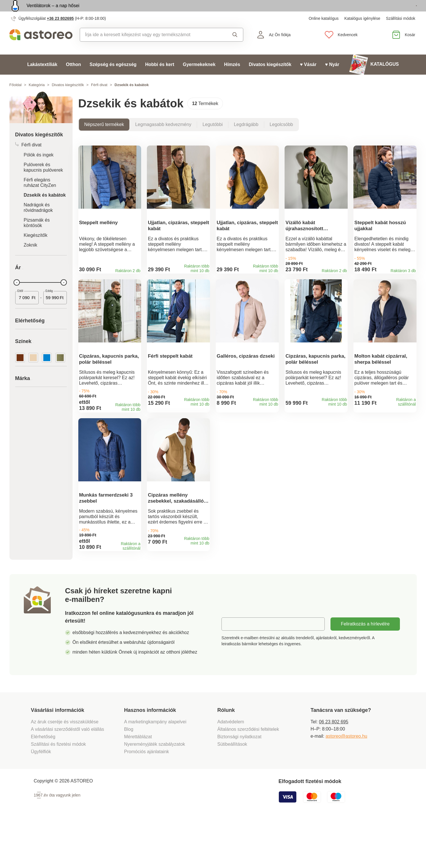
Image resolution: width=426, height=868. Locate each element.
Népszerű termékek (104, 138)
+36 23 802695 (60, 32)
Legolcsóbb (281, 138)
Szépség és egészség (113, 78)
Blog (129, 774)
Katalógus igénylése (362, 32)
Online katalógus (324, 32)
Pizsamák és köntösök (37, 236)
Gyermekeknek (199, 78)
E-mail (232, 669)
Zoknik (31, 258)
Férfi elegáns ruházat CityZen (40, 196)
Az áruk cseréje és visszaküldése (65, 767)
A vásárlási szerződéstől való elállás (68, 774)
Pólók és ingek (39, 168)
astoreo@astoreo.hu (346, 781)
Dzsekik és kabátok (45, 208)
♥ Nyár (332, 78)
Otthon (73, 78)
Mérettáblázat (138, 782)
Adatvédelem (231, 767)
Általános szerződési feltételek (248, 774)
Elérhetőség (43, 782)
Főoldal (16, 98)
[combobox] (149, 48)
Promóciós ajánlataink (147, 797)
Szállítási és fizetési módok (59, 789)
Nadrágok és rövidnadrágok (38, 221)
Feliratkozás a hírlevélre (365, 669)
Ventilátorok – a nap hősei (53, 12)
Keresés (235, 48)
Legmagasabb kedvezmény (163, 138)
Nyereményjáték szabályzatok (155, 789)
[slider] (17, 296)
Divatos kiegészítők (270, 78)
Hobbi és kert (160, 78)
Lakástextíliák (42, 78)
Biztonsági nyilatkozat (240, 782)
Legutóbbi (213, 138)
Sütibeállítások (232, 789)
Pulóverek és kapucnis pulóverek (43, 181)
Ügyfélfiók (41, 797)
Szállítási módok (401, 32)
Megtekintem (384, 12)
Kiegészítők (36, 248)
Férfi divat (99, 98)
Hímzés (232, 78)
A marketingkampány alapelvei (155, 767)
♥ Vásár (308, 78)
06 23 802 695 (334, 767)
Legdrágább (246, 138)
